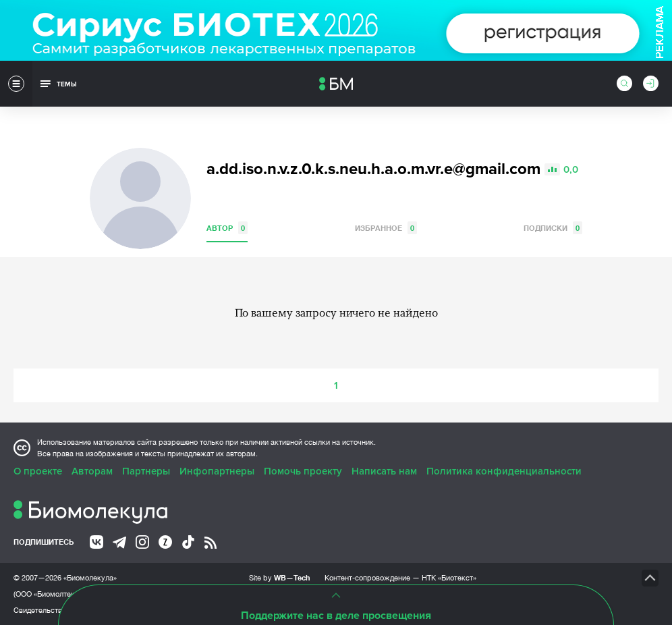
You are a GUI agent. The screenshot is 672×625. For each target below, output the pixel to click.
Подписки (553, 228)
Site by (280, 577)
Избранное (386, 228)
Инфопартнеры (217, 471)
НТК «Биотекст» (449, 578)
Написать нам (384, 471)
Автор (227, 228)
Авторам (92, 471)
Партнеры (146, 471)
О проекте (38, 471)
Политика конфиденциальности (504, 471)
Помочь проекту (303, 471)
